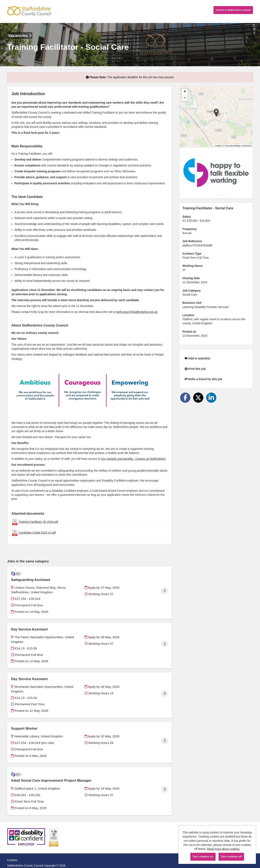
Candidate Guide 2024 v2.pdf (37, 533)
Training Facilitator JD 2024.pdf (38, 522)
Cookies (12, 850)
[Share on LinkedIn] (211, 398)
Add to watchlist (197, 358)
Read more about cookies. (224, 849)
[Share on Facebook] (185, 398)
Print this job (195, 369)
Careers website (233, 10)
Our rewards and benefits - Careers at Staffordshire (133, 459)
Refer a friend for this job (203, 379)
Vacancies (20, 36)
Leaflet (218, 146)
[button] (216, 113)
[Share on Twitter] (198, 398)
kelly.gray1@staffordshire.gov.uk (137, 312)
